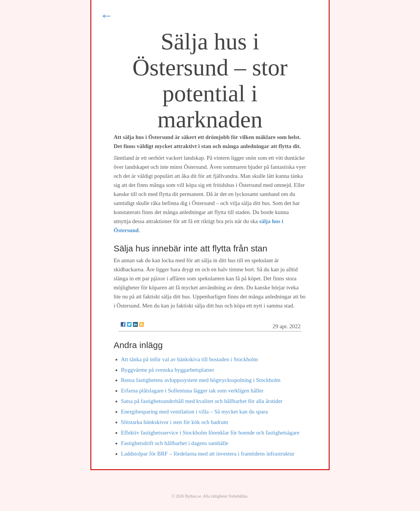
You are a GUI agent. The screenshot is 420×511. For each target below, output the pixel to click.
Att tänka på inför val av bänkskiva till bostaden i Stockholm (189, 359)
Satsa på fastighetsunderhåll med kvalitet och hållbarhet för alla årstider (202, 401)
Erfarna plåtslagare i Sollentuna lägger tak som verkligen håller (192, 391)
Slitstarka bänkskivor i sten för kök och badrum (174, 422)
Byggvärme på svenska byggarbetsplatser (167, 370)
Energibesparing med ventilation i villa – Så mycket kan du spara (194, 412)
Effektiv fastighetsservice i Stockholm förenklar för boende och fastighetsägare (210, 433)
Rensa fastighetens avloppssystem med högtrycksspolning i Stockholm (201, 380)
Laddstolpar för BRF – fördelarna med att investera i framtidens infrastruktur (208, 454)
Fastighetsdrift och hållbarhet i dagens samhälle (174, 443)
